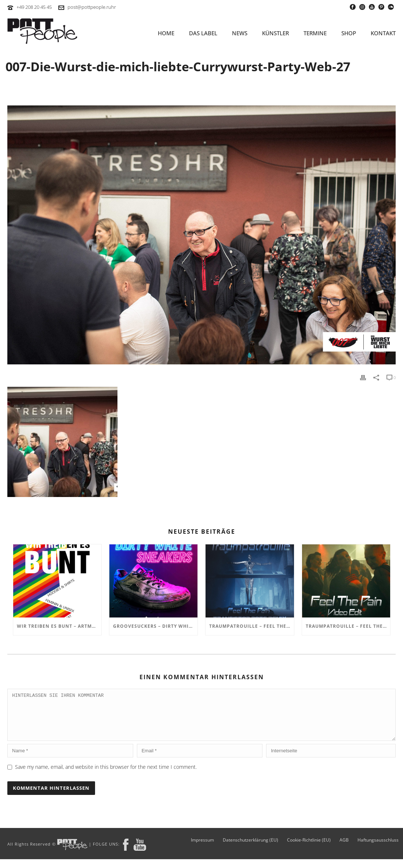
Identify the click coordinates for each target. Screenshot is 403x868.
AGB (344, 849)
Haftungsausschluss (378, 849)
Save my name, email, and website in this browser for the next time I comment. (106, 776)
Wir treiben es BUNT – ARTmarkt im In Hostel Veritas (59, 626)
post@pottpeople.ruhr (92, 7)
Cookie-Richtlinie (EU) (309, 849)
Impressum (202, 849)
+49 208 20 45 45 (34, 7)
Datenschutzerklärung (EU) (250, 849)
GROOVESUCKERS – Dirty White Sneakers (155, 626)
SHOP (349, 33)
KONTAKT (383, 33)
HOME (166, 33)
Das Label (203, 33)
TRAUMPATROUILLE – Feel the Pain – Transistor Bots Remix (251, 626)
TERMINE (315, 33)
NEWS (240, 33)
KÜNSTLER (275, 33)
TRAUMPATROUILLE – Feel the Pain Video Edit (348, 626)
